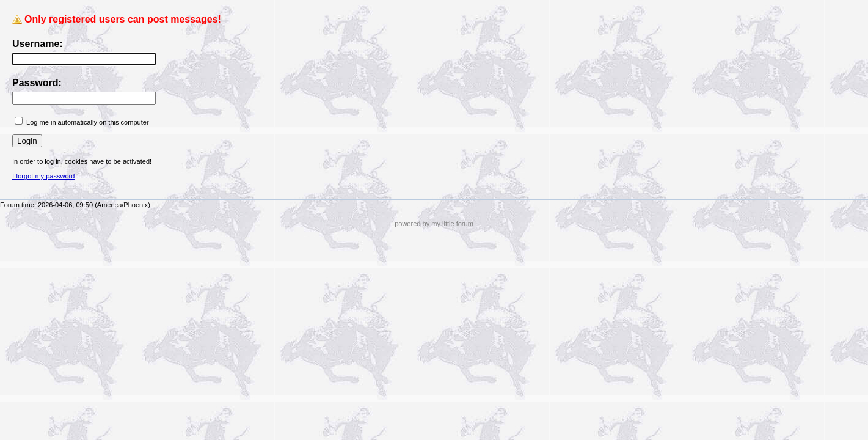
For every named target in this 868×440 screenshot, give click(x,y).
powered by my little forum (434, 224)
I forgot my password (43, 176)
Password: (37, 83)
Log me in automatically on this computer (88, 122)
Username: (38, 44)
